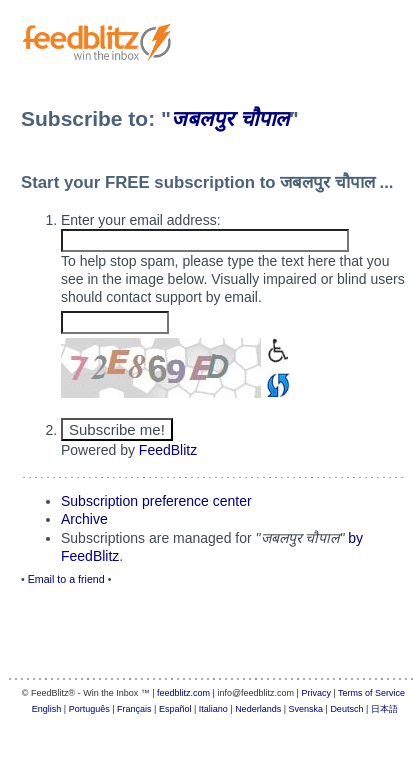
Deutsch (346, 709)
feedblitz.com (183, 693)
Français (134, 709)
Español (175, 709)
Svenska (306, 709)
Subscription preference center (156, 501)
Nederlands (258, 709)
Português (89, 709)
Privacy (316, 693)
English (47, 709)
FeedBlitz (168, 450)
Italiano (213, 709)
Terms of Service (371, 693)
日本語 (384, 709)
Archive (84, 519)
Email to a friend (66, 579)
